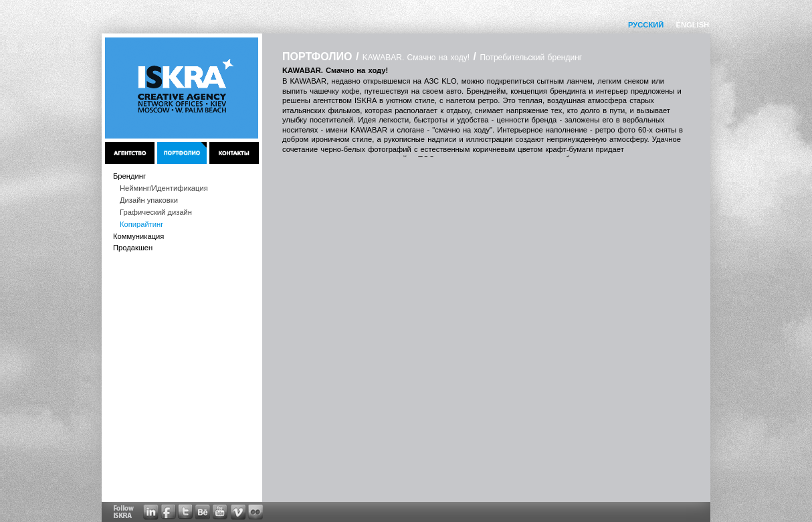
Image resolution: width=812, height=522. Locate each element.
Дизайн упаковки (149, 200)
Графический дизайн (156, 212)
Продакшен (133, 248)
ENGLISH (692, 25)
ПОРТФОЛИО (317, 57)
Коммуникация (138, 236)
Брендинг (129, 176)
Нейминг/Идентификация (164, 188)
